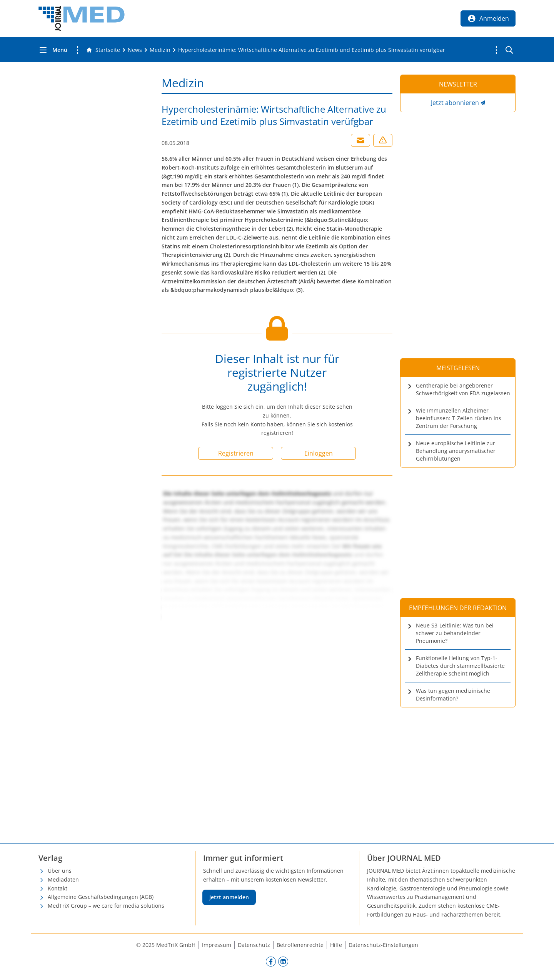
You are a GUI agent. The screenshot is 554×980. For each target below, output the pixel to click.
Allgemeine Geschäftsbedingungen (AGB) (101, 897)
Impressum (217, 945)
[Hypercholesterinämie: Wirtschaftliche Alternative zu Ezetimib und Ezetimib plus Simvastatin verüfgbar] (312, 50)
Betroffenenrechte (300, 945)
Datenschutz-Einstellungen (383, 945)
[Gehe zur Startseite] (103, 50)
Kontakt (58, 888)
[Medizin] (160, 50)
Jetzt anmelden (229, 897)
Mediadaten (63, 879)
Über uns (60, 871)
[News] (135, 50)
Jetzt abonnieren (455, 103)
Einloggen (319, 453)
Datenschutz (254, 945)
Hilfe (336, 945)
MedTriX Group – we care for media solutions (106, 906)
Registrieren (236, 453)
